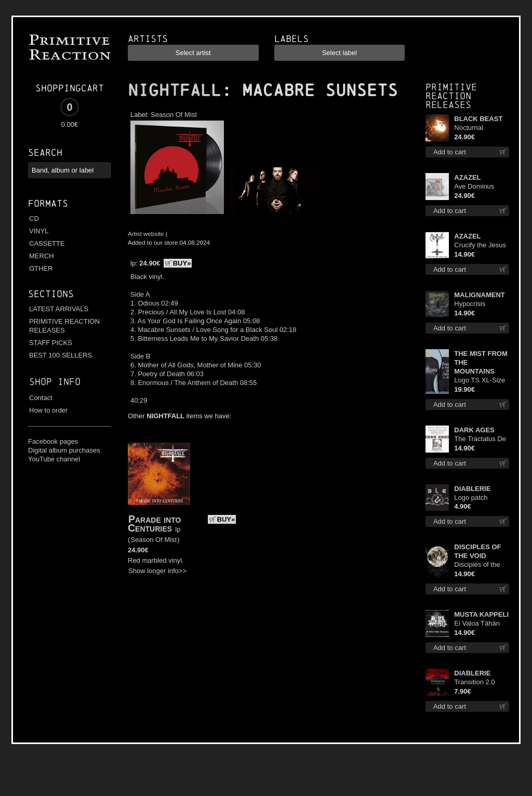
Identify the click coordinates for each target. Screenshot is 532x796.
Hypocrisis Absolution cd (474, 304)
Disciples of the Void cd (477, 565)
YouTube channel (54, 459)
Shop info (55, 382)
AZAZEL (467, 177)
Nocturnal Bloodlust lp (471, 128)
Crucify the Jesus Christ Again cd (480, 246)
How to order (48, 410)
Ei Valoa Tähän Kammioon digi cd (481, 624)
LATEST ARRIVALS (59, 309)
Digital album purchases (64, 450)
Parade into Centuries (154, 523)
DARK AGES (474, 430)
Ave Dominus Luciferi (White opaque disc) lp (477, 187)
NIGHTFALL (175, 90)
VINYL (39, 231)
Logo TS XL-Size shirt (480, 381)
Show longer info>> (157, 571)
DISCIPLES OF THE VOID (477, 551)
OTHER (41, 268)
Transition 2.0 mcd (474, 682)
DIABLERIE (472, 489)
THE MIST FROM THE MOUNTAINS (481, 362)
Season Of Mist (174, 115)
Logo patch (471, 498)
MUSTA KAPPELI (481, 614)
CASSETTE (47, 243)
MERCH (42, 256)
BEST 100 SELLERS (61, 355)
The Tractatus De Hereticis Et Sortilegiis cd (480, 439)
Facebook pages (53, 441)
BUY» (182, 263)
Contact (41, 398)
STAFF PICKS (51, 343)
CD (34, 218)
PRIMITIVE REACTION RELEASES (64, 326)
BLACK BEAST (478, 119)
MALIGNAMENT (480, 295)
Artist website (146, 234)
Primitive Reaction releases (451, 96)
